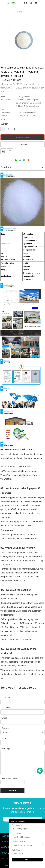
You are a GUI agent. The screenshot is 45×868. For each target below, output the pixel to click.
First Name (5, 698)
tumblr (32, 160)
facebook (12, 160)
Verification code (9, 778)
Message (5, 749)
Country (5, 728)
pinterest (28, 160)
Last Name (5, 708)
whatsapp (24, 160)
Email (4, 718)
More (3, 119)
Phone (3, 738)
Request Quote (22, 137)
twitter (20, 160)
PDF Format (3, 151)
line (16, 160)
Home (19, 12)
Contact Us (23, 144)
